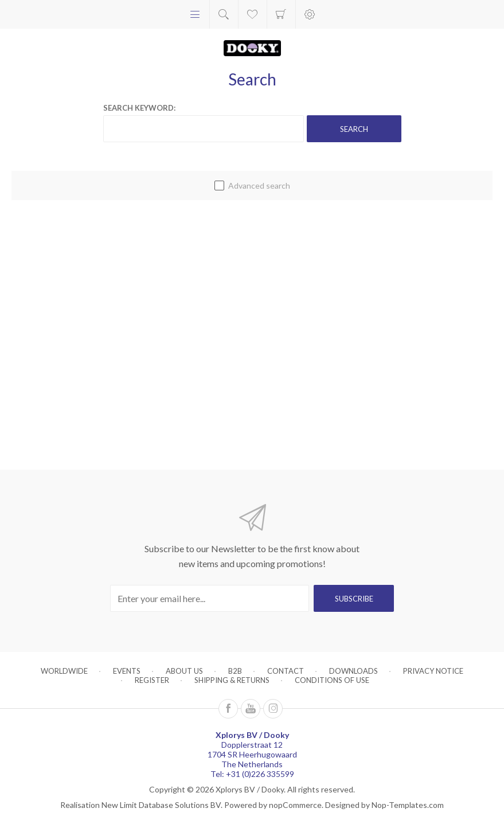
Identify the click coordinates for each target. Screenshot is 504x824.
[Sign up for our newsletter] (210, 598)
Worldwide (64, 671)
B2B (235, 671)
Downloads (353, 671)
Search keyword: (139, 108)
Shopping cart (281, 14)
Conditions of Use (332, 680)
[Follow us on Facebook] (228, 709)
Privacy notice (433, 671)
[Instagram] (273, 709)
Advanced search (259, 186)
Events (127, 671)
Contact (286, 671)
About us (184, 671)
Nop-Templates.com (408, 805)
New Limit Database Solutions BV (161, 805)
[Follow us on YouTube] (251, 709)
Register (152, 680)
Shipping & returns (232, 680)
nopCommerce (295, 805)
